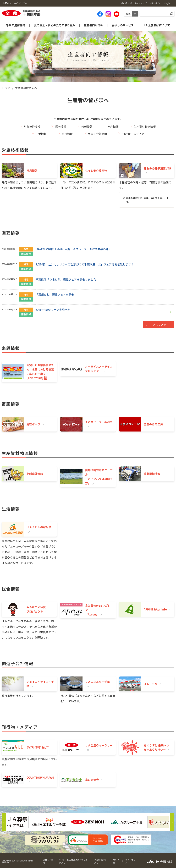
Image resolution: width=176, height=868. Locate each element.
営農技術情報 (32, 127)
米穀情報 (87, 127)
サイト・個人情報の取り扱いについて (73, 861)
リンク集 (116, 861)
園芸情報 (61, 127)
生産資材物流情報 (145, 127)
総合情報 (67, 134)
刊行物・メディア (133, 134)
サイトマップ (130, 861)
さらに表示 (160, 325)
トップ (6, 88)
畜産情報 (113, 127)
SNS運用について (100, 861)
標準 (128, 14)
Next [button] (172, 822)
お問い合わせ (48, 861)
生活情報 (41, 134)
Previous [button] (4, 822)
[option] (88, 822)
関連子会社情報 (97, 134)
